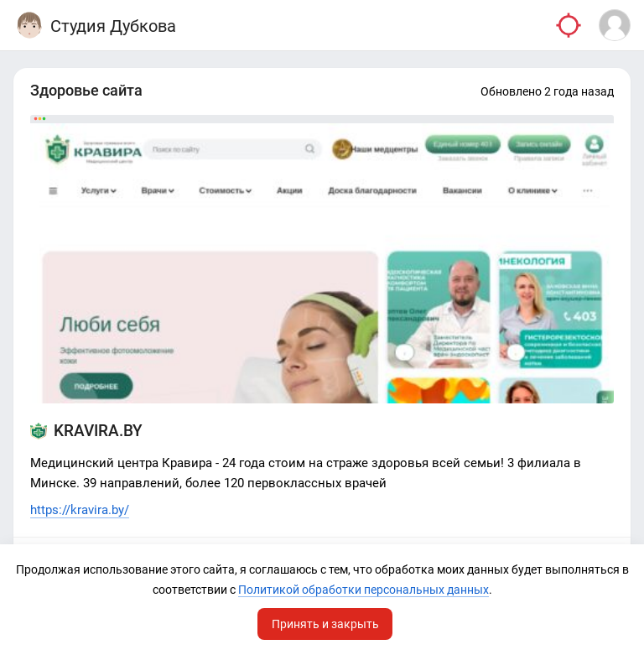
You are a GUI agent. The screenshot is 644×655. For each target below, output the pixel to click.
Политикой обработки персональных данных (364, 590)
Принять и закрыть (325, 624)
